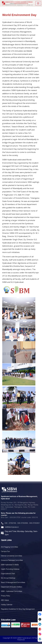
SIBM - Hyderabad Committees (12, 591)
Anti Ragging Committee (9, 547)
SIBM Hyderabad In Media (10, 565)
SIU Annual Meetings (8, 578)
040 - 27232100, (11, 523)
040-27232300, (23, 523)
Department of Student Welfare (12, 587)
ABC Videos (5, 600)
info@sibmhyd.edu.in (12, 527)
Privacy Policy (5, 596)
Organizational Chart (8, 574)
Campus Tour (5, 552)
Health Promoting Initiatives (10, 569)
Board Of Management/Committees (13, 583)
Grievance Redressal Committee (12, 560)
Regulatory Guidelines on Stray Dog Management (18, 609)
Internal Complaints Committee (12, 556)
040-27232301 (35, 523)
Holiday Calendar (7, 605)
